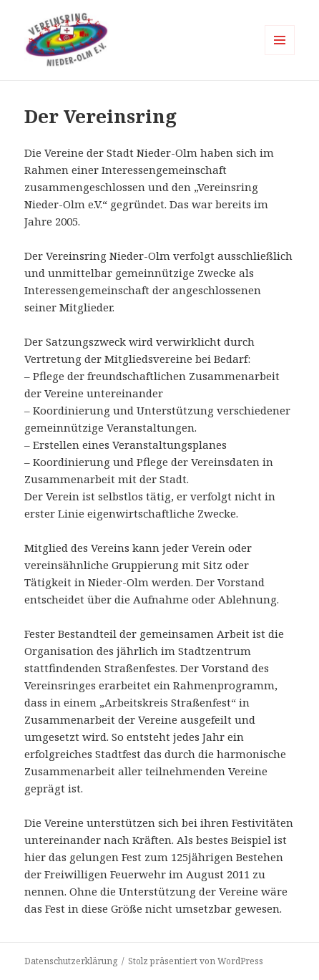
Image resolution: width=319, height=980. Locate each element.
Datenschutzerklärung (71, 961)
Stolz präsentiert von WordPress (196, 961)
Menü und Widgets (280, 55)
